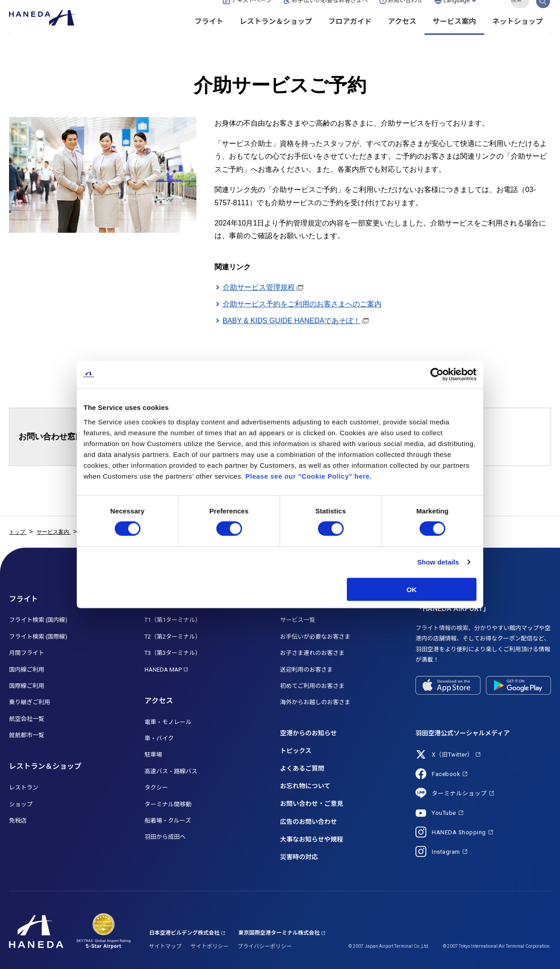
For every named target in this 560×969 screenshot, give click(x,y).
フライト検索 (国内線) (38, 620)
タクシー (156, 788)
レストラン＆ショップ (276, 36)
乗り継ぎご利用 (30, 702)
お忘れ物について (305, 786)
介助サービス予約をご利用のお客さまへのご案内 (302, 304)
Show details (438, 562)
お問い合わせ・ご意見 (312, 804)
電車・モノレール (168, 722)
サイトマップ (165, 946)
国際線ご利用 (27, 686)
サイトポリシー (210, 946)
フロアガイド (350, 36)
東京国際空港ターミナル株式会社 (279, 933)
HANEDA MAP (163, 670)
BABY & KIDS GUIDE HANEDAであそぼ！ (292, 321)
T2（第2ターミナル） (173, 637)
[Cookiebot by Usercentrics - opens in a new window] (437, 375)
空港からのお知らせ (308, 733)
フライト (209, 36)
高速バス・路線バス (171, 771)
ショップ (21, 804)
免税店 (18, 821)
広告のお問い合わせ (308, 822)
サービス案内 (454, 36)
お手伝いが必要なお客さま (315, 637)
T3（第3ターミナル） (173, 653)
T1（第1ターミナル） (173, 620)
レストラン (24, 788)
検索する (543, 15)
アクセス (402, 36)
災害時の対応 (299, 857)
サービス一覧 (298, 620)
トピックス (296, 751)
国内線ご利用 (27, 670)
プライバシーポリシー (265, 946)
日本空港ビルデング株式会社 (184, 933)
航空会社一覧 (27, 719)
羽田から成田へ (165, 837)
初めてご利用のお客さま (312, 686)
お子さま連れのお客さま (312, 653)
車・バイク (159, 738)
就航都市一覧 (27, 735)
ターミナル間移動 (168, 804)
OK (412, 589)
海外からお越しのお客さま (315, 702)
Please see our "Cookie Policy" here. (308, 476)
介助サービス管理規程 (259, 287)
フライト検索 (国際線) (38, 637)
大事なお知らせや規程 (312, 839)
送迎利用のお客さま (306, 670)
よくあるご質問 (302, 768)
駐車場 (153, 755)
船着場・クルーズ (168, 821)
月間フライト (27, 653)
